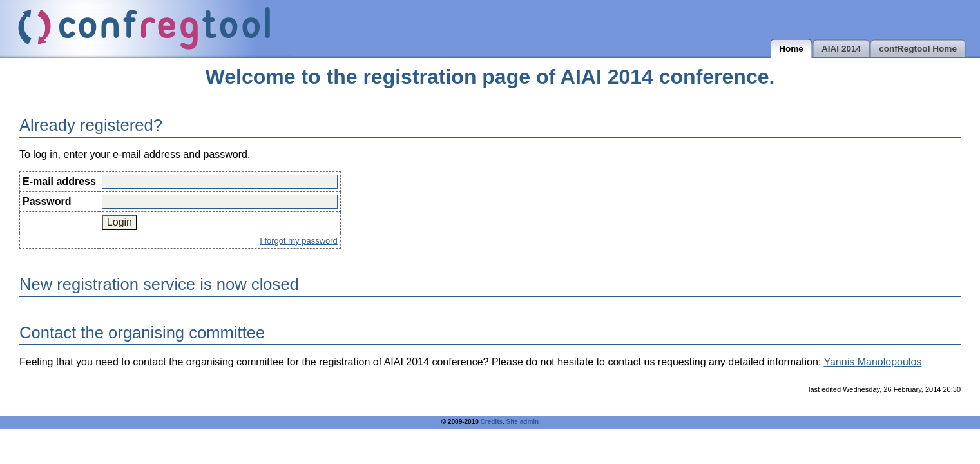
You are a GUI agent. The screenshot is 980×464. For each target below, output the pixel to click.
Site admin (523, 422)
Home (791, 49)
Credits (492, 422)
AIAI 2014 (841, 49)
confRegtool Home (918, 49)
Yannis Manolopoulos (872, 362)
